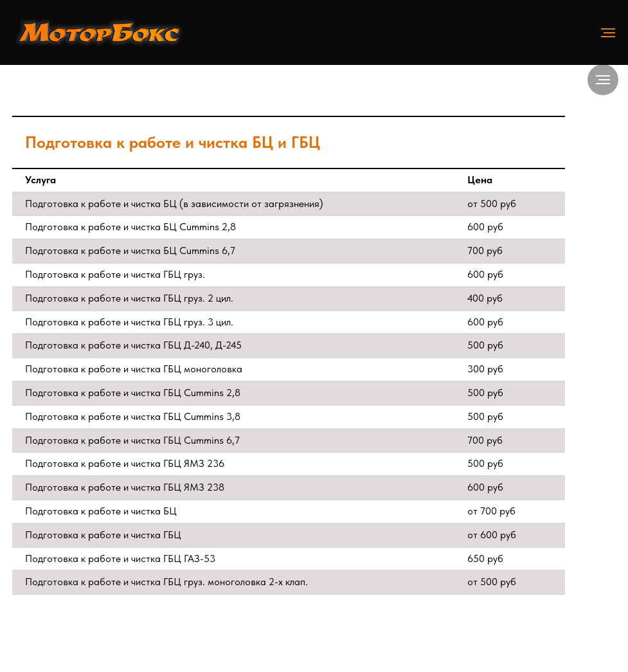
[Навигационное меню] (608, 33)
